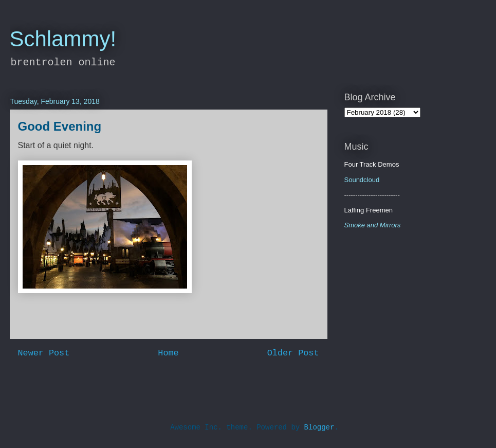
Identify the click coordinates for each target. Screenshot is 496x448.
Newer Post (44, 353)
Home (168, 353)
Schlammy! (63, 39)
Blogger (319, 427)
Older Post (293, 353)
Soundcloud (362, 180)
